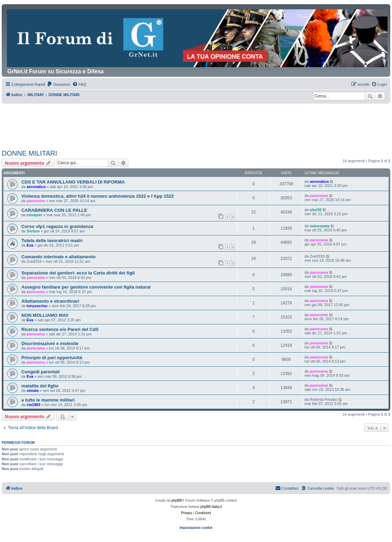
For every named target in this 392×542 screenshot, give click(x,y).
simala (32, 390)
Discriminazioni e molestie (50, 343)
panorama (36, 201)
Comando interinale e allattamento (58, 257)
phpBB (177, 501)
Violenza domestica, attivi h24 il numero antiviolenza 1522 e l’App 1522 (97, 196)
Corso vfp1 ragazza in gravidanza (57, 226)
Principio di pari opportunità (52, 358)
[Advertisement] (196, 123)
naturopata (319, 226)
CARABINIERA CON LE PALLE (54, 210)
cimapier (34, 215)
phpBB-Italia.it (211, 507)
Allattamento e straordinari (50, 301)
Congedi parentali (40, 372)
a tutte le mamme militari (48, 400)
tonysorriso (37, 306)
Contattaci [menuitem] (287, 488)
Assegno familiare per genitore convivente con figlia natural (86, 287)
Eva (30, 245)
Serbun (33, 231)
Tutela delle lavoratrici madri (52, 241)
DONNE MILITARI (29, 153)
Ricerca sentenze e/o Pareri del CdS (60, 329)
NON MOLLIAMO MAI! (45, 315)
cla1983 (33, 405)
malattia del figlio (40, 386)
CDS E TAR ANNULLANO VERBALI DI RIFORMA (73, 182)
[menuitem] (58, 84)
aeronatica (36, 187)
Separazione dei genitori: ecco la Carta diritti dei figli (78, 273)
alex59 (316, 210)
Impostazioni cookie (196, 528)
